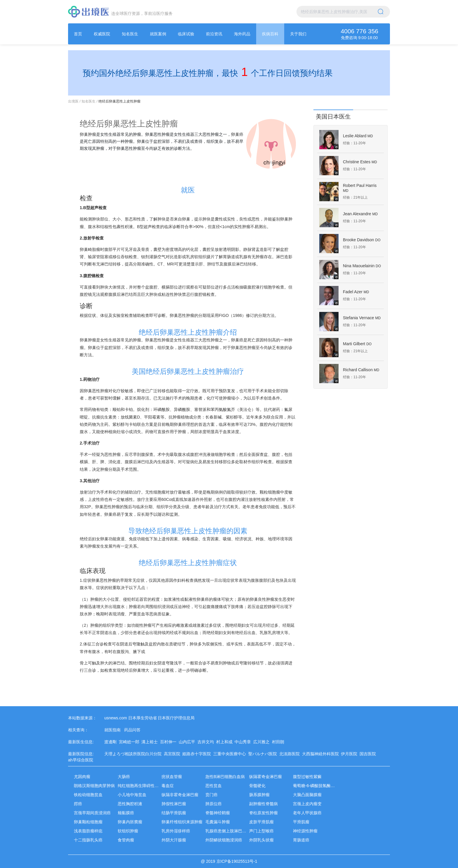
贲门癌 (211, 795)
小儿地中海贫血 (132, 795)
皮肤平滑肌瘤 (261, 822)
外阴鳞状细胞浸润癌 (224, 840)
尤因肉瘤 (82, 777)
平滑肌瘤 (301, 822)
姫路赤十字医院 (198, 754)
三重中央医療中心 (231, 754)
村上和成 (225, 742)
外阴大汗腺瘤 (174, 840)
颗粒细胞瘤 (270, 492)
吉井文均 (207, 742)
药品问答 (132, 730)
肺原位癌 (214, 804)
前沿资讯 (214, 34)
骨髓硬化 (257, 786)
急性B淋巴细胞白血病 (225, 777)
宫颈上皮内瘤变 (307, 804)
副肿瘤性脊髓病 (263, 804)
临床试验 (186, 34)
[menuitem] (78, 34)
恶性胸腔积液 (130, 804)
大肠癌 (124, 777)
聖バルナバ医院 (264, 754)
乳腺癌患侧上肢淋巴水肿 (228, 831)
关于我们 (298, 34)
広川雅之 (263, 742)
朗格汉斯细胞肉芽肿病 (94, 786)
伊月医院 (350, 754)
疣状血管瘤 (172, 777)
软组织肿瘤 (128, 831)
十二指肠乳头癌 (88, 840)
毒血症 (168, 786)
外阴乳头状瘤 (261, 840)
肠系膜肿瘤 (259, 795)
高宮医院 (173, 754)
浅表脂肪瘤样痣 (88, 831)
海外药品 (242, 34)
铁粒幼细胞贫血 (88, 795)
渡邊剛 (112, 742)
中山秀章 (244, 742)
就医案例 (158, 34)
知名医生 (130, 34)
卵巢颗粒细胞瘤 (88, 822)
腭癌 (78, 804)
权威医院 (102, 34)
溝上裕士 (151, 742)
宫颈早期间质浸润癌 (92, 813)
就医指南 (112, 730)
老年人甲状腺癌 (307, 813)
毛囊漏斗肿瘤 (218, 822)
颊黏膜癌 (126, 813)
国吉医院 (369, 754)
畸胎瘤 (94, 249)
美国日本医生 (333, 117)
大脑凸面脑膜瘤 (307, 795)
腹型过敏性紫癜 (307, 777)
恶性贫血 (214, 786)
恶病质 (155, 614)
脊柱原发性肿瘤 (263, 813)
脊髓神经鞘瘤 (218, 813)
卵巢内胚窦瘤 (130, 822)
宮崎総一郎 (130, 742)
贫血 (141, 614)
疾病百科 (270, 34)
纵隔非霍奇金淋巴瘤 (180, 795)
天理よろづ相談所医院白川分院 (134, 754)
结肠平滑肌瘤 (174, 813)
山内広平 (188, 742)
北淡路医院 (291, 754)
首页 (78, 34)
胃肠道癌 (301, 840)
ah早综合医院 (82, 760)
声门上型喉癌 (261, 831)
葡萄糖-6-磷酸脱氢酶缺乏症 (318, 786)
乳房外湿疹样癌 (176, 831)
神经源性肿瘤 (305, 831)
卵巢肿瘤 (88, 134)
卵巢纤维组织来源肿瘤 (182, 822)
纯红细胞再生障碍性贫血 (140, 786)
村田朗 (279, 742)
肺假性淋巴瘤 (174, 804)
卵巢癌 (237, 134)
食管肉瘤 (126, 840)
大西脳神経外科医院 (322, 754)
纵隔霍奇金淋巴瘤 (266, 777)
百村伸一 (169, 742)
